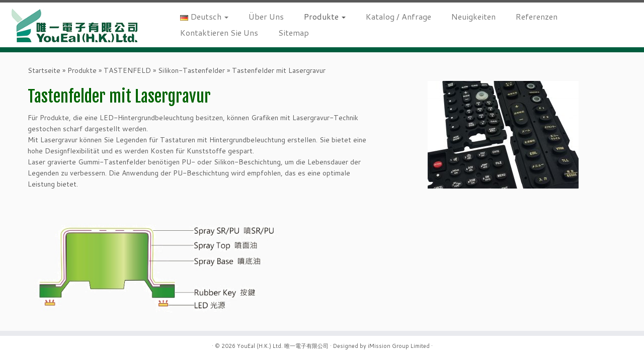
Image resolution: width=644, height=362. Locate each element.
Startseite (44, 70)
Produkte (325, 16)
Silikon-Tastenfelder (191, 70)
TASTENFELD (127, 70)
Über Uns (266, 16)
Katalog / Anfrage (398, 16)
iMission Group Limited (399, 346)
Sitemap (294, 32)
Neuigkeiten (473, 16)
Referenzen (537, 16)
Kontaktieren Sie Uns (219, 32)
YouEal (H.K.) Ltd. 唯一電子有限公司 (283, 346)
